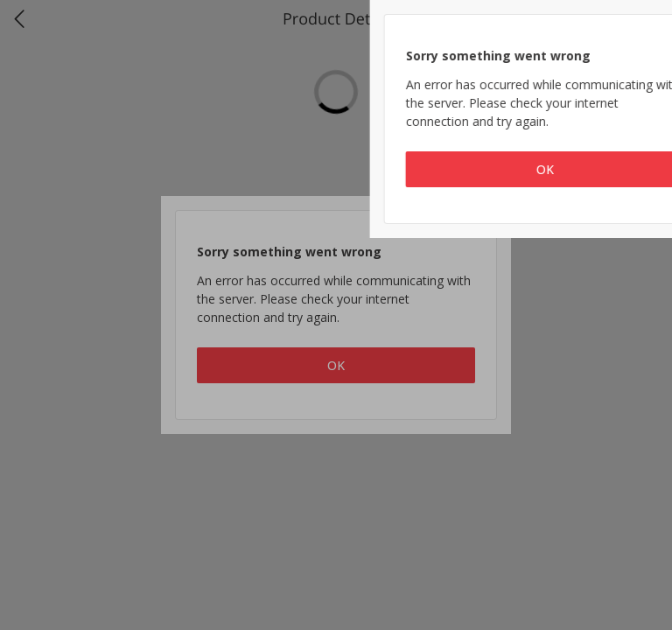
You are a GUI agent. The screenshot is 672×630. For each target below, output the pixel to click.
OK (336, 365)
